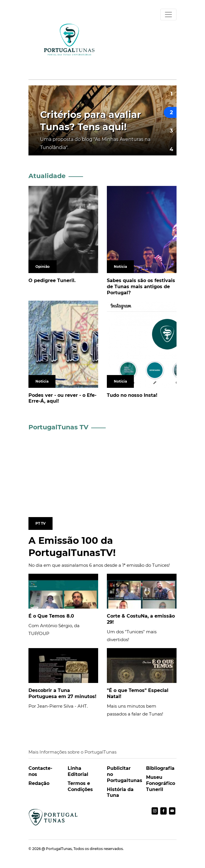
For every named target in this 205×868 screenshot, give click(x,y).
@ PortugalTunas (57, 849)
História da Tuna (120, 792)
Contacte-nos (40, 771)
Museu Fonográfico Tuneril (161, 783)
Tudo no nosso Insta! (132, 395)
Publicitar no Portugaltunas (122, 774)
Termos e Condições (80, 786)
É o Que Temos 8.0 (51, 616)
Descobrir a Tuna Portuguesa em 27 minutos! (62, 693)
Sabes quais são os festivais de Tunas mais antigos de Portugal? (141, 287)
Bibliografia (160, 768)
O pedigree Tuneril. (52, 280)
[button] (170, 94)
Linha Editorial (78, 771)
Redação (39, 783)
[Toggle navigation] (168, 15)
